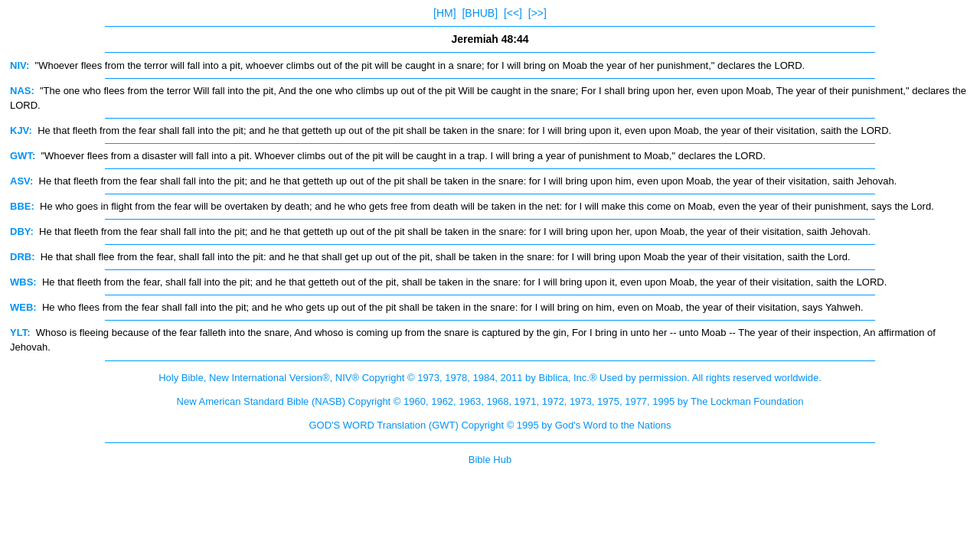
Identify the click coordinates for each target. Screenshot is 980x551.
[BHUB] (480, 13)
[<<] (513, 13)
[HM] (445, 13)
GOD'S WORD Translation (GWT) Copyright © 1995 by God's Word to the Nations (490, 425)
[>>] (537, 13)
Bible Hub (490, 460)
